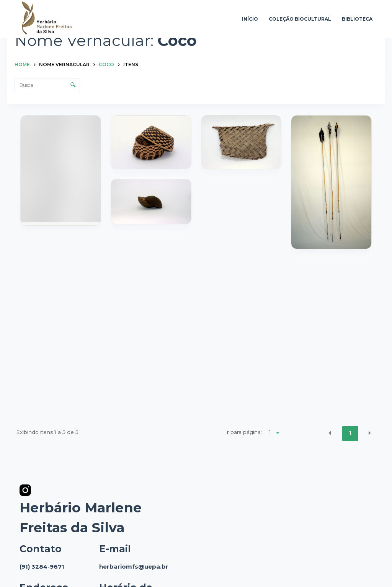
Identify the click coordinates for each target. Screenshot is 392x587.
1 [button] (350, 433)
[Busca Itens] (47, 85)
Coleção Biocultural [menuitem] (300, 19)
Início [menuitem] (250, 19)
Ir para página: (243, 432)
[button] (330, 433)
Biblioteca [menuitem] (357, 19)
